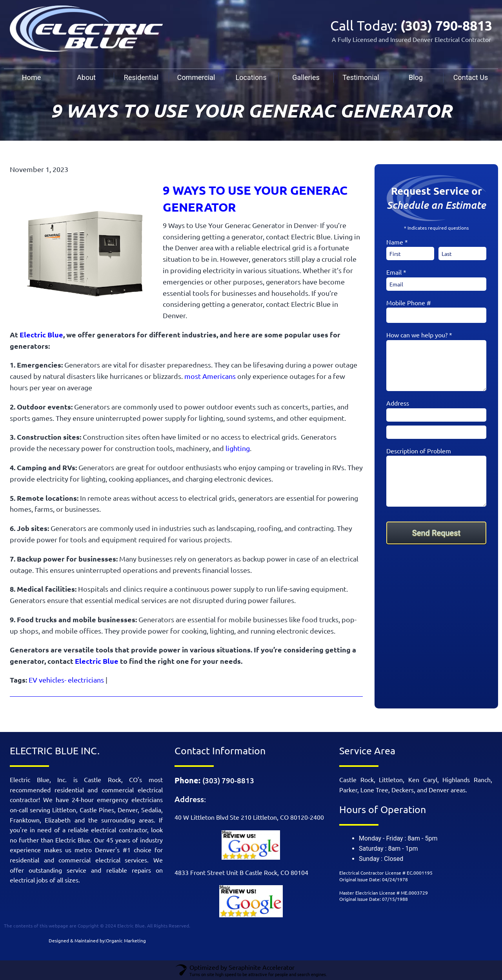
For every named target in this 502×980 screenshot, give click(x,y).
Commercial (196, 77)
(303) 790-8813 (444, 25)
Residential (141, 77)
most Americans (210, 376)
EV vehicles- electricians (66, 680)
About (86, 77)
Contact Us (471, 77)
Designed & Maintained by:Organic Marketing (97, 940)
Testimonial (361, 77)
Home (31, 77)
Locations (251, 77)
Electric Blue (41, 334)
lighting (237, 448)
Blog (416, 77)
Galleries (306, 77)
